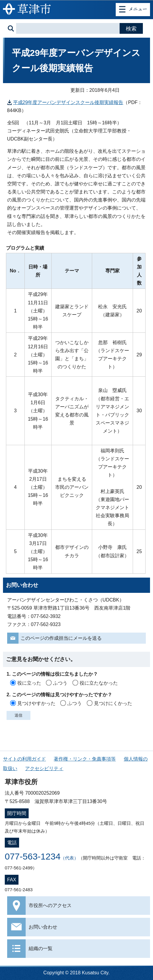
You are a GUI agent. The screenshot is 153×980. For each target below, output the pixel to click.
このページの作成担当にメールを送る (61, 638)
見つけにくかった (113, 703)
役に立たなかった (99, 683)
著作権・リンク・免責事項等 (85, 759)
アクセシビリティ (44, 768)
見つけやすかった (36, 703)
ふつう (60, 683)
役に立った (29, 683)
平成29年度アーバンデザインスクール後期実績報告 (68, 102)
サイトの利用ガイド (24, 759)
